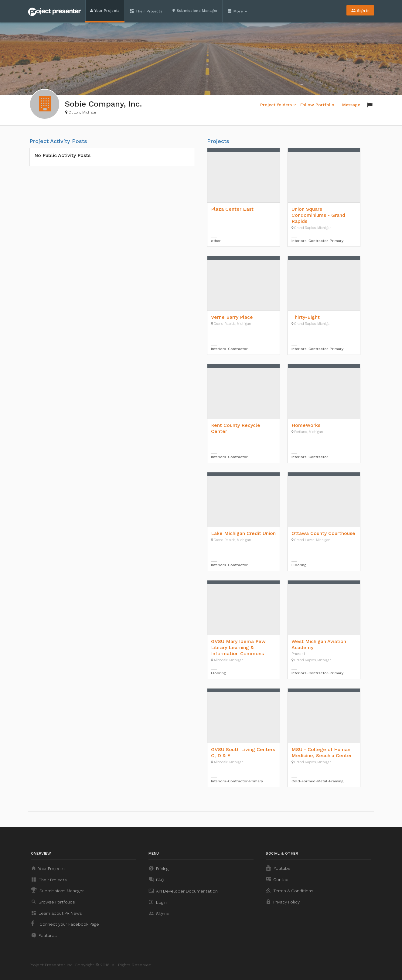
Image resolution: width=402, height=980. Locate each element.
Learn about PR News (56, 913)
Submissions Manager (195, 11)
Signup (159, 913)
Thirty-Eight (306, 317)
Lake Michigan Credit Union (243, 533)
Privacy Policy (283, 902)
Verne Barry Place (232, 317)
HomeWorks (306, 425)
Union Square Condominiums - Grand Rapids (318, 215)
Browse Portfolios (53, 902)
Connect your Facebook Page (65, 924)
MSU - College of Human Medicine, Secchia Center (322, 752)
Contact (278, 879)
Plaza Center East (232, 209)
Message (351, 105)
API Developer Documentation (183, 891)
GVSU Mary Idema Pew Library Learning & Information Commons (238, 647)
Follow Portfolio (317, 105)
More (238, 11)
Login (158, 902)
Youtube (278, 868)
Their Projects (146, 11)
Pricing (158, 868)
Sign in (360, 10)
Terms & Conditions (290, 890)
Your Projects (105, 11)
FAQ (156, 880)
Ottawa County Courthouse (323, 533)
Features (44, 935)
